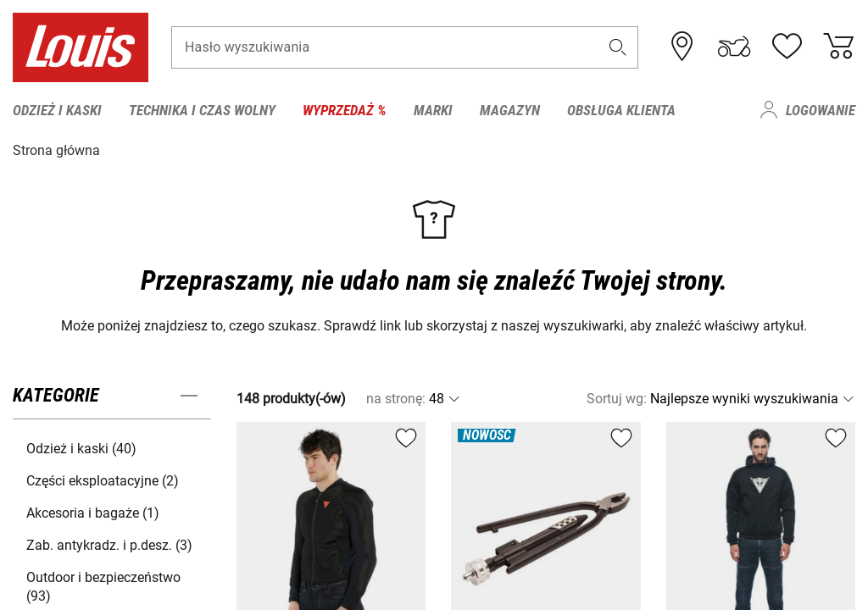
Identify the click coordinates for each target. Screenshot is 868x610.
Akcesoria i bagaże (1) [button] (93, 512)
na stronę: (396, 398)
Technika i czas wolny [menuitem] (202, 110)
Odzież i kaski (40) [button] (81, 448)
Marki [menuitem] (433, 110)
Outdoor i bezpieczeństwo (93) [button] (103, 586)
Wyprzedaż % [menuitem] (345, 110)
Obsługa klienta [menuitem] (621, 110)
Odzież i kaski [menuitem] (57, 110)
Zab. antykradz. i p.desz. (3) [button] (109, 544)
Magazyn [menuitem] (510, 110)
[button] (618, 48)
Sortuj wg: (617, 398)
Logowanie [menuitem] (821, 110)
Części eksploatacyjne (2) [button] (103, 480)
